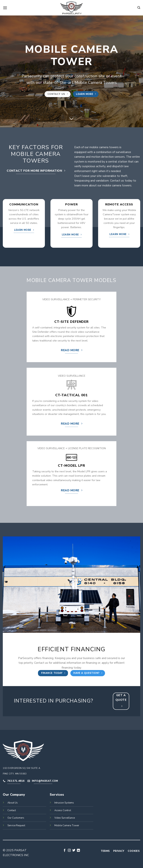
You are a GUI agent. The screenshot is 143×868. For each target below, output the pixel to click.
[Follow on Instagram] (69, 850)
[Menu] (5, 8)
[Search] (139, 8)
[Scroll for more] (71, 119)
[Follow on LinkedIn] (78, 850)
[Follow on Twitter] (74, 850)
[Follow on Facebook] (65, 850)
